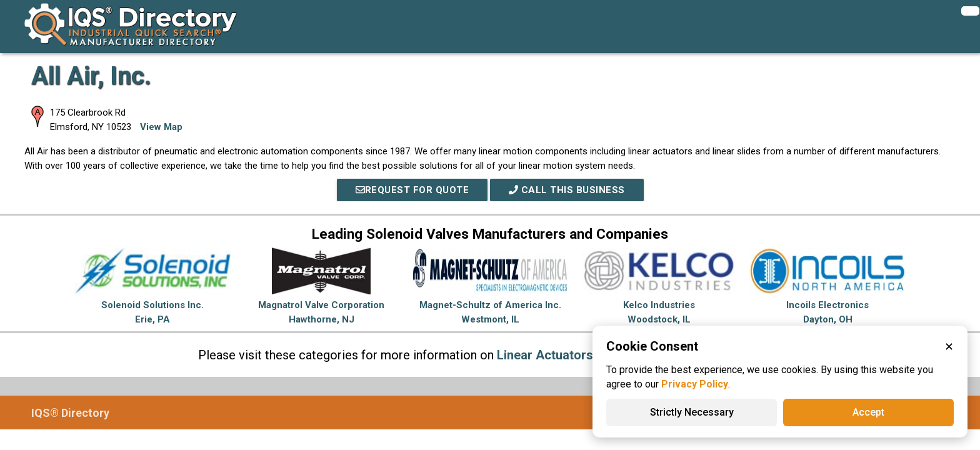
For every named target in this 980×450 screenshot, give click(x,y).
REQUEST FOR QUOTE (412, 190)
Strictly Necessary (692, 412)
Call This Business (567, 190)
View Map (161, 127)
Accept (868, 412)
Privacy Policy (695, 384)
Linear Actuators (545, 355)
